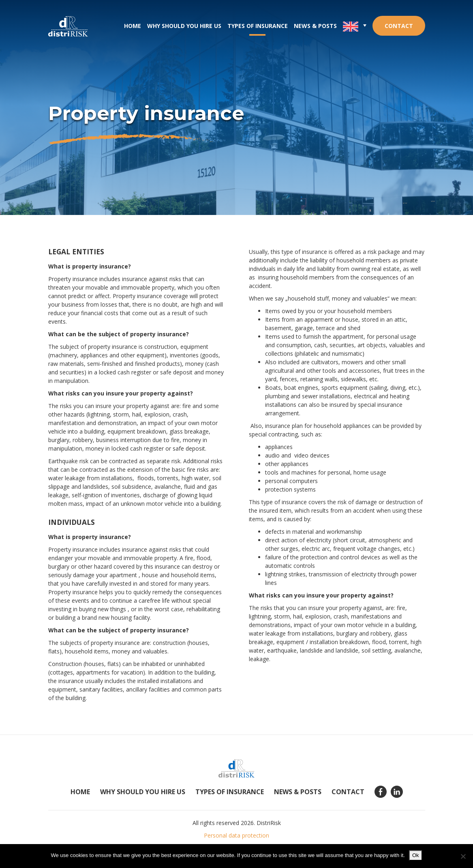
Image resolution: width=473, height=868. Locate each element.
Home (133, 26)
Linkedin (397, 792)
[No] (463, 856)
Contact (399, 26)
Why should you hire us (184, 26)
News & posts (315, 26)
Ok (416, 855)
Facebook (381, 792)
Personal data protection (237, 835)
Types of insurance (258, 26)
